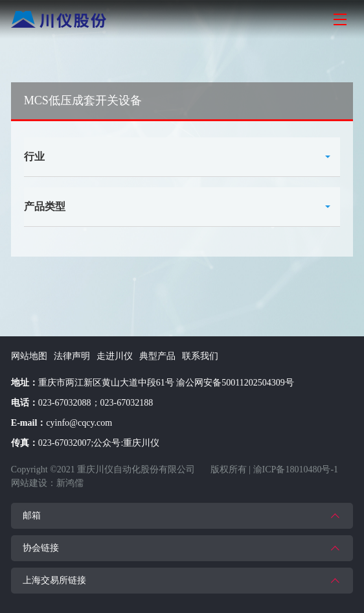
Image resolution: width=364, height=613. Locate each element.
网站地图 (29, 356)
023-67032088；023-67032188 (96, 403)
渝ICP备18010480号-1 (296, 469)
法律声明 (72, 356)
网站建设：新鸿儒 (47, 483)
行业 (34, 156)
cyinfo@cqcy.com (79, 423)
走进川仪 (115, 356)
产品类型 (45, 206)
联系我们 (200, 356)
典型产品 (157, 356)
